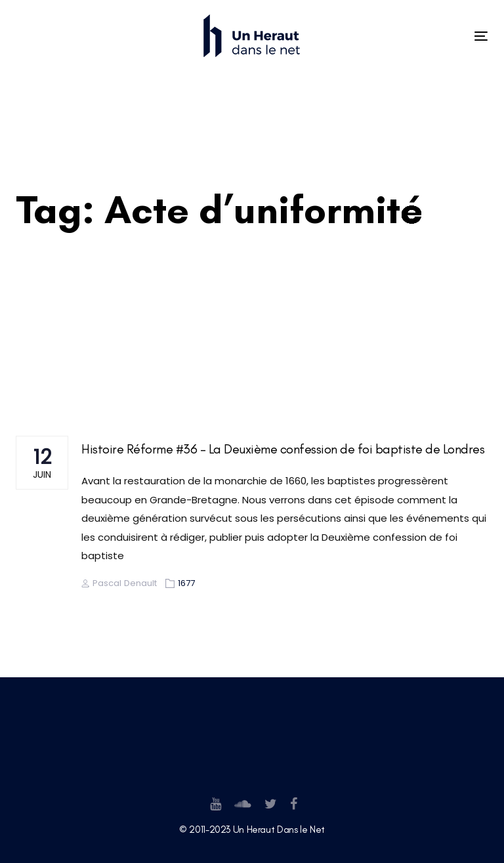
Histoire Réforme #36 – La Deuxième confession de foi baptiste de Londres (283, 449)
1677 (186, 583)
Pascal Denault (119, 583)
